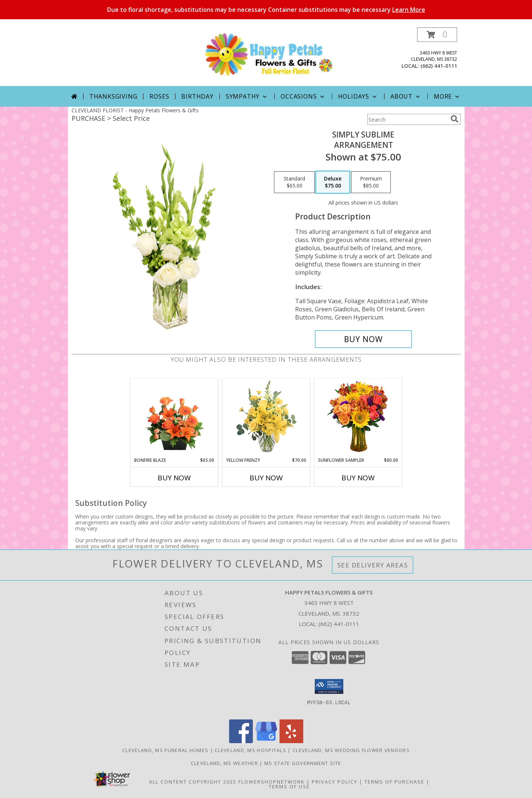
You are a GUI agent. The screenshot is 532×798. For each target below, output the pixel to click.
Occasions (303, 96)
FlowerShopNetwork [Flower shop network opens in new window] (272, 782)
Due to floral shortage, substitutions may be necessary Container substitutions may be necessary (266, 10)
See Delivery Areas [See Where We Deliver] (373, 565)
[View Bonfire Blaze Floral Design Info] (174, 418)
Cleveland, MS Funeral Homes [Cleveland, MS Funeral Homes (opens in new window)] (165, 750)
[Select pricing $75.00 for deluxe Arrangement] (333, 182)
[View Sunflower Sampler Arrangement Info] (358, 418)
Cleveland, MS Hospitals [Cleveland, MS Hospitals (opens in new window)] (250, 750)
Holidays (358, 96)
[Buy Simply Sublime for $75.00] (364, 339)
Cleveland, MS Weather (224, 763)
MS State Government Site (303, 763)
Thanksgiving (113, 96)
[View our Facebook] (241, 741)
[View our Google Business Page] (266, 741)
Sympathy (247, 96)
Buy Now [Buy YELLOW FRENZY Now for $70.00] (266, 478)
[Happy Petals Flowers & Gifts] (269, 54)
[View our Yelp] (291, 741)
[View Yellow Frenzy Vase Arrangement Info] (266, 418)
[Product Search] (407, 119)
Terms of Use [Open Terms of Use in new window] (289, 787)
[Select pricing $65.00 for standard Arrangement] (294, 182)
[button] (437, 35)
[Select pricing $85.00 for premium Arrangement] (371, 182)
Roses (159, 96)
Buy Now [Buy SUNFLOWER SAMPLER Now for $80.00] (358, 478)
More (447, 96)
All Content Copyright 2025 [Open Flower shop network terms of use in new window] (193, 782)
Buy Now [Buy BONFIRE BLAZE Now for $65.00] (174, 478)
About (406, 96)
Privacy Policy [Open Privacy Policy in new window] (335, 782)
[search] (455, 119)
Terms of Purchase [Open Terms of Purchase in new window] (394, 782)
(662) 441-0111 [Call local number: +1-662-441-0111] (439, 66)
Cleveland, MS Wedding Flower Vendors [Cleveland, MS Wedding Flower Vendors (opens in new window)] (351, 750)
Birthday (197, 96)
